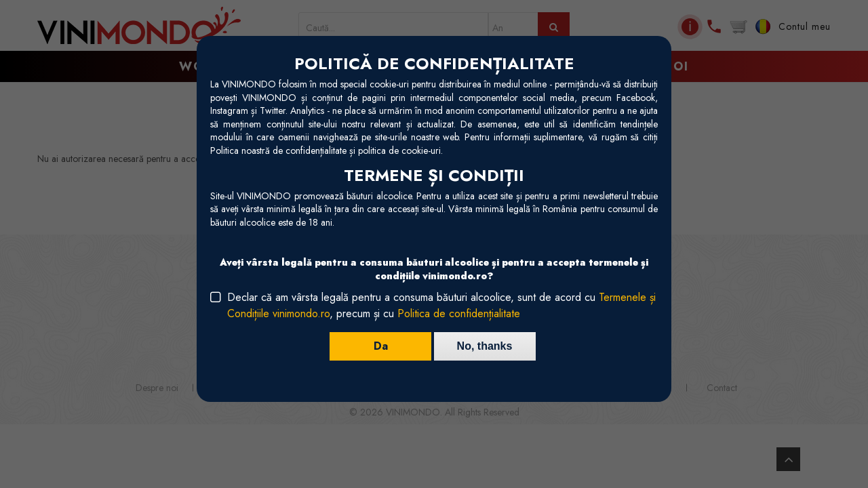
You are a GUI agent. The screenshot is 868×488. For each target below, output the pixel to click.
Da (380, 346)
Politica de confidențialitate (459, 313)
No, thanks (485, 346)
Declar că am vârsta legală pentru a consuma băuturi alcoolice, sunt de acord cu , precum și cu (441, 305)
